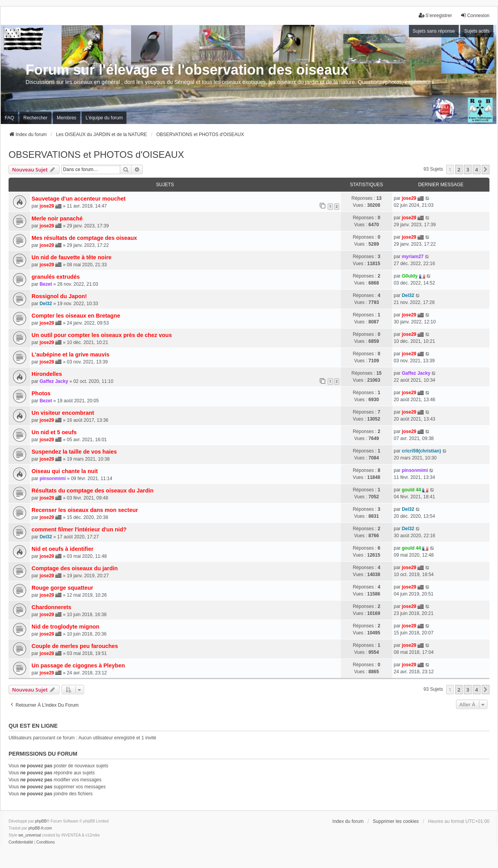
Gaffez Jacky (54, 381)
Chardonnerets (51, 607)
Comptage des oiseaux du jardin (75, 568)
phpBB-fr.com (40, 828)
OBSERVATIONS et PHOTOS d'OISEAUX (96, 155)
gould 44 (411, 490)
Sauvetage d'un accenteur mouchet (79, 199)
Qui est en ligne (33, 726)
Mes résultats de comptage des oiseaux (84, 238)
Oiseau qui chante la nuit (65, 471)
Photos (41, 393)
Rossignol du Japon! (59, 296)
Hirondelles (47, 374)
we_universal (30, 835)
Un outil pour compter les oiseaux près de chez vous (102, 335)
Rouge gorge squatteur (62, 588)
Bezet (46, 284)
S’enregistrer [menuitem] (435, 15)
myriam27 (413, 257)
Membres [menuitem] (67, 118)
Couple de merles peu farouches (75, 646)
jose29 (47, 206)
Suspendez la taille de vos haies (74, 452)
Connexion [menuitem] (475, 15)
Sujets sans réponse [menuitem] (434, 31)
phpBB (41, 821)
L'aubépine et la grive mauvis (70, 355)
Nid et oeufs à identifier (62, 549)
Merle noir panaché (57, 218)
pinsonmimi (53, 479)
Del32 (46, 304)
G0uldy (410, 276)
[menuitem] (21, 842)
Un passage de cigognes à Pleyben (78, 665)
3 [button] (467, 169)
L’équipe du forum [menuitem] (104, 118)
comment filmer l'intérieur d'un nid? (79, 529)
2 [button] (459, 169)
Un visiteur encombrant (63, 413)
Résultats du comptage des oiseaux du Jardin (92, 491)
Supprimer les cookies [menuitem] (396, 821)
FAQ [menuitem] (9, 118)
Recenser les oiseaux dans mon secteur (85, 510)
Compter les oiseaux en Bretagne (76, 316)
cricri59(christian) (422, 451)
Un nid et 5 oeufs (54, 432)
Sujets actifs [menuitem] (477, 31)
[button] (486, 169)
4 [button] (476, 169)
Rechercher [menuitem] (35, 118)
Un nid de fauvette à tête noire (72, 257)
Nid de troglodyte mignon (65, 627)
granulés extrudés (56, 277)
